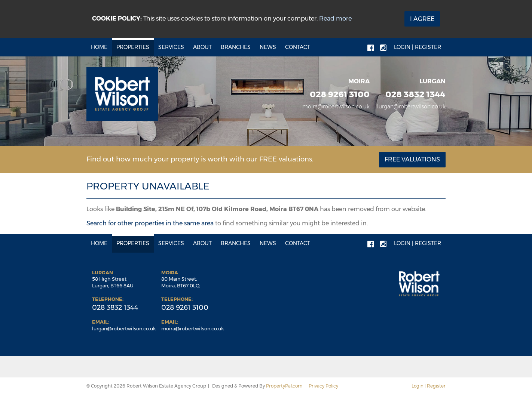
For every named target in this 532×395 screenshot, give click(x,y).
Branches (236, 47)
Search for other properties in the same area (150, 223)
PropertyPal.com (284, 386)
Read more (335, 18)
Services (171, 47)
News (268, 47)
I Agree (422, 19)
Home (99, 47)
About (202, 47)
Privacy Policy (323, 386)
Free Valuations (412, 159)
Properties (133, 47)
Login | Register (418, 47)
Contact (298, 47)
